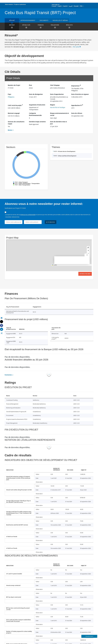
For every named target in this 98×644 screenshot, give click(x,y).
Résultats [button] (69, 27)
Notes (10, 130)
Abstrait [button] (12, 27)
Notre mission (9, 4)
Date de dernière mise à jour (58, 123)
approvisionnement (28, 20)
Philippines (11, 97)
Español (65, 6)
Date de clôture (77, 113)
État (30, 85)
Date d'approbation (57, 94)
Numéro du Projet (14, 85)
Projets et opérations (20, 4)
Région (53, 105)
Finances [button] (41, 27)
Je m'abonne (51, 222)
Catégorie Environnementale (35, 114)
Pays (9, 94)
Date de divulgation (36, 94)
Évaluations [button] (55, 27)
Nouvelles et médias (60, 20)
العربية (71, 6)
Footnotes (8, 375)
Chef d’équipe (55, 85)
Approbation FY (77, 105)
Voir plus (77, 47)
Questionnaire (89, 636)
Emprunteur (76, 86)
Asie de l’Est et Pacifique (58, 107)
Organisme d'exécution (37, 105)
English (60, 6)
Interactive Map (85, 274)
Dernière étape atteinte (37, 122)
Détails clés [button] (26, 27)
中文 (81, 6)
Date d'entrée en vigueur (80, 94)
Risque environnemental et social (60, 114)
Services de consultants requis (16, 123)
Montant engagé (14, 113)
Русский (76, 6)
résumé (12, 20)
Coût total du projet (15, 105)
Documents (44, 20)
